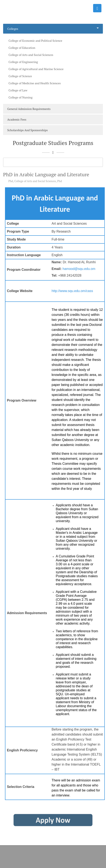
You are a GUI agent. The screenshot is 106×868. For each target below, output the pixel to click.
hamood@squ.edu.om (79, 269)
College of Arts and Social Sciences (35, 181)
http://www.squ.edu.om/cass (72, 291)
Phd (11, 181)
